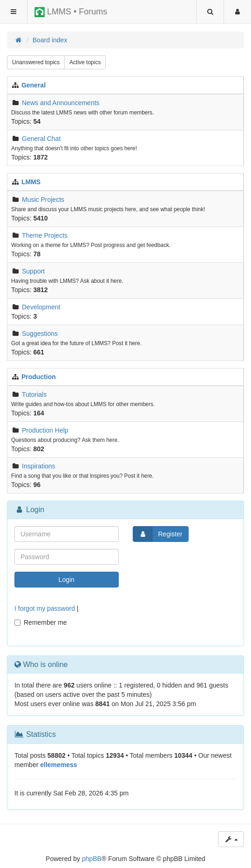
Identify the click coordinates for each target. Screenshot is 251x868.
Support (33, 271)
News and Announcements (61, 103)
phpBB (92, 859)
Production (39, 377)
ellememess (58, 765)
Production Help (45, 430)
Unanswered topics (36, 62)
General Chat (41, 139)
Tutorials (34, 394)
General (34, 85)
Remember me (41, 622)
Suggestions (40, 334)
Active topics (85, 62)
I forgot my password (45, 608)
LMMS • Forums (71, 12)
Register (158, 534)
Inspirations (39, 466)
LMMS (31, 182)
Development (41, 307)
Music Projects (43, 200)
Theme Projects (45, 235)
